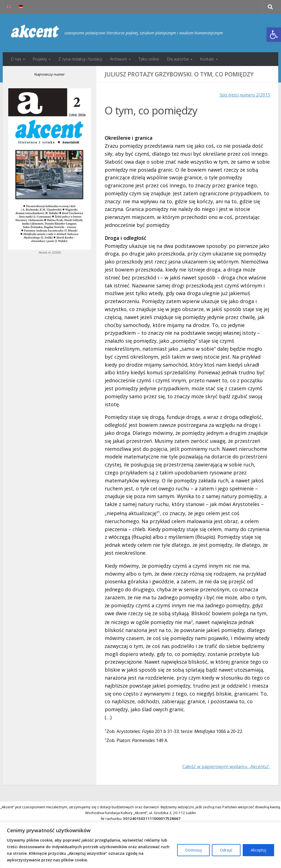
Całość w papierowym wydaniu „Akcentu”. (221, 766)
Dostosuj (193, 850)
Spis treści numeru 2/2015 (241, 95)
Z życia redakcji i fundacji (80, 59)
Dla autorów (178, 59)
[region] (140, 845)
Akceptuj (258, 850)
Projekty (40, 59)
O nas (16, 59)
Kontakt (207, 59)
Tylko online (149, 59)
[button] (274, 35)
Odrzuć (226, 850)
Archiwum (118, 59)
